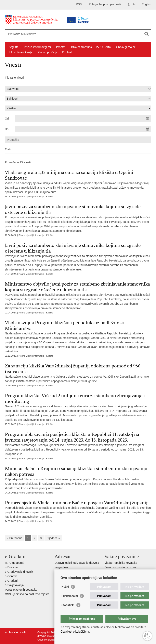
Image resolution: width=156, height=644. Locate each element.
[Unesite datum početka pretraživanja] (83, 119)
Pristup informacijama (37, 47)
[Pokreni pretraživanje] (146, 34)
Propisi (61, 47)
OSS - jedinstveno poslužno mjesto (27, 594)
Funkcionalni (70, 596)
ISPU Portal (104, 47)
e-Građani (11, 581)
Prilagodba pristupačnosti (105, 4)
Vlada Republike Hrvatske (121, 563)
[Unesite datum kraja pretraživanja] (83, 129)
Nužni (65, 587)
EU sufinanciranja (21, 52)
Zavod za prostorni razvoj (120, 567)
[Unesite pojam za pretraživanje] (65, 34)
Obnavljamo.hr (126, 47)
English (146, 4)
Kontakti (68, 52)
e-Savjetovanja (14, 585)
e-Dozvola (11, 567)
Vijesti (14, 47)
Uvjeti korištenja (46, 640)
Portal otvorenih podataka (21, 590)
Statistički (68, 605)
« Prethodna (15, 538)
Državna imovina (81, 47)
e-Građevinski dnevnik (19, 572)
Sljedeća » (53, 538)
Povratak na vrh (17, 632)
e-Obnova (11, 576)
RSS (79, 4)
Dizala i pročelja (47, 52)
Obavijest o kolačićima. (75, 632)
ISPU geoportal (15, 563)
